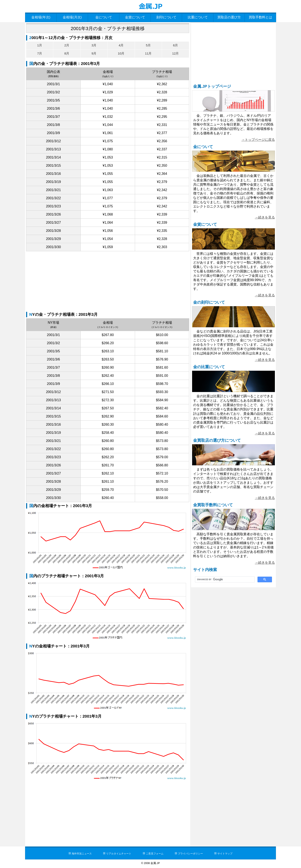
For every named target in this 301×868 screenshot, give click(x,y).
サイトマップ (229, 854)
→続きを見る (265, 217)
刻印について (166, 17)
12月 (176, 54)
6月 (175, 45)
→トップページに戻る (258, 140)
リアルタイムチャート (117, 854)
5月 (148, 45)
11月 (148, 54)
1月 (40, 45)
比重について (198, 17)
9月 (94, 54)
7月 (40, 54)
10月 (121, 54)
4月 (121, 45)
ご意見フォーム (155, 854)
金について (104, 17)
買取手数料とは (260, 17)
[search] (224, 580)
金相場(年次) (41, 17)
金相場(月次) (72, 17)
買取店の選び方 (229, 17)
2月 (67, 45)
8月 (67, 54)
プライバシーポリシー (192, 854)
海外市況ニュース (78, 854)
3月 (94, 45)
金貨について (135, 17)
